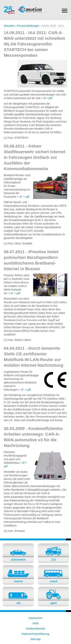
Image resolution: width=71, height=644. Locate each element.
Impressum (35, 618)
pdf (50, 98)
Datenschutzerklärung (36, 634)
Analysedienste (36, 628)
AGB (36, 623)
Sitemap (35, 639)
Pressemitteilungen (28, 26)
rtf (44, 98)
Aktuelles (9, 26)
